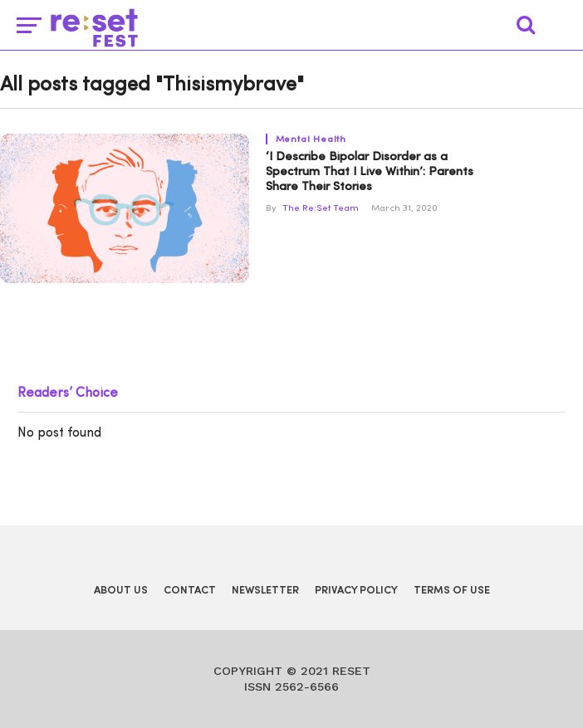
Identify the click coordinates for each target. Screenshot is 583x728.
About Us (121, 591)
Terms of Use (452, 591)
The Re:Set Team (321, 209)
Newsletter (265, 591)
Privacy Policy (356, 591)
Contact (190, 591)
